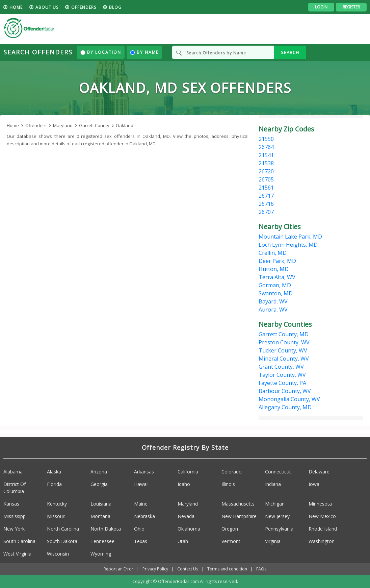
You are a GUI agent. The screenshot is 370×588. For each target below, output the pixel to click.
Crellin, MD (273, 253)
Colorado (232, 472)
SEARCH (290, 52)
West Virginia (17, 554)
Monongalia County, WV (289, 399)
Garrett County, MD (284, 334)
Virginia (273, 541)
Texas (141, 541)
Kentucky (57, 504)
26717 (266, 196)
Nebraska (144, 516)
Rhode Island (323, 529)
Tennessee (102, 541)
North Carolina (63, 529)
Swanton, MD (276, 293)
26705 (266, 179)
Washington (322, 541)
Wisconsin (58, 554)
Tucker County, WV (283, 350)
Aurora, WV (273, 310)
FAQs (261, 569)
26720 (266, 171)
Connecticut (278, 472)
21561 (266, 188)
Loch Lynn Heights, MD (288, 245)
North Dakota (106, 529)
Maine (141, 504)
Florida (54, 484)
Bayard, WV (273, 301)
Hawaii (141, 484)
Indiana (273, 484)
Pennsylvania (279, 529)
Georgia (99, 484)
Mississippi (15, 516)
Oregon (230, 529)
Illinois (228, 484)
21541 (266, 155)
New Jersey (277, 516)
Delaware (319, 472)
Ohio (139, 529)
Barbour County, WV (285, 391)
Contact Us (188, 569)
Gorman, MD (275, 285)
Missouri (56, 516)
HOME (16, 7)
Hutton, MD (274, 269)
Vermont (231, 541)
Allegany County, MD (285, 407)
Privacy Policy (155, 569)
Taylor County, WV (282, 375)
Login (321, 7)
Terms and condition (227, 569)
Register (351, 7)
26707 (266, 212)
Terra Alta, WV (277, 277)
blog (115, 7)
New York (14, 529)
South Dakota (62, 541)
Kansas (11, 504)
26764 (266, 147)
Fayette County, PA (282, 383)
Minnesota (320, 504)
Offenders (84, 7)
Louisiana (101, 504)
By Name (144, 52)
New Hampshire (239, 516)
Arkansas (144, 472)
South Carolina (19, 541)
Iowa (314, 484)
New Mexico (322, 516)
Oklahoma (189, 529)
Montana (100, 516)
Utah (183, 541)
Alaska (54, 472)
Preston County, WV (284, 342)
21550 (266, 139)
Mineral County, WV (284, 359)
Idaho (184, 484)
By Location (101, 52)
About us (47, 7)
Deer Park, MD (277, 261)
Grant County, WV (281, 367)
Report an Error (118, 569)
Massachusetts (238, 504)
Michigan (275, 504)
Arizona (99, 472)
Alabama (13, 472)
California (188, 472)
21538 (266, 163)
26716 (266, 204)
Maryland (188, 504)
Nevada (186, 516)
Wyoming (101, 554)
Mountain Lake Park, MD (290, 237)
